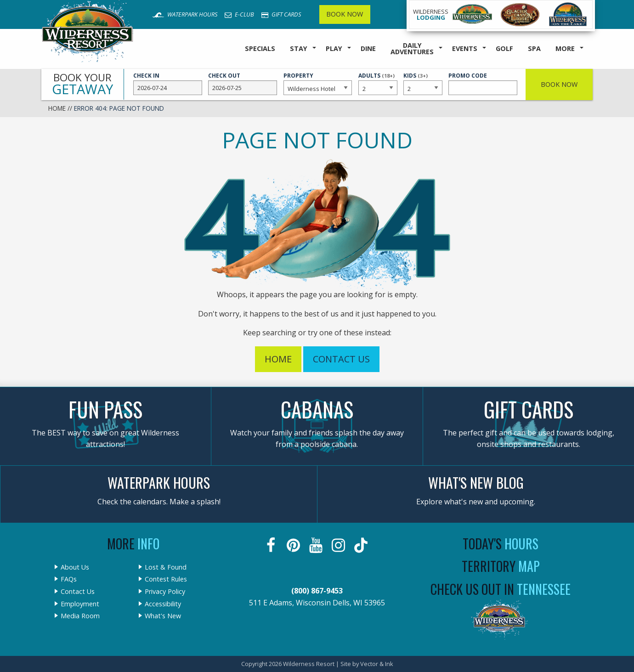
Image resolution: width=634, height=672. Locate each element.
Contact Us (341, 359)
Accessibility (163, 604)
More (565, 48)
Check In (168, 84)
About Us (75, 567)
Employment (80, 604)
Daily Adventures (412, 48)
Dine (368, 48)
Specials (260, 48)
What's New (163, 616)
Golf (504, 48)
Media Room (80, 616)
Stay (299, 48)
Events (465, 48)
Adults (378, 83)
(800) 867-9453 (317, 591)
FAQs (69, 579)
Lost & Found (166, 567)
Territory (501, 566)
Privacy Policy (165, 592)
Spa (534, 48)
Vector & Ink (377, 664)
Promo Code (483, 84)
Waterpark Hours (185, 14)
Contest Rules (166, 579)
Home (57, 108)
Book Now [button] (559, 84)
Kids (423, 83)
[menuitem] (260, 49)
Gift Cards (281, 14)
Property (318, 84)
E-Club (239, 14)
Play (334, 48)
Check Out (243, 84)
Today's (501, 544)
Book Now (345, 14)
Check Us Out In (501, 589)
